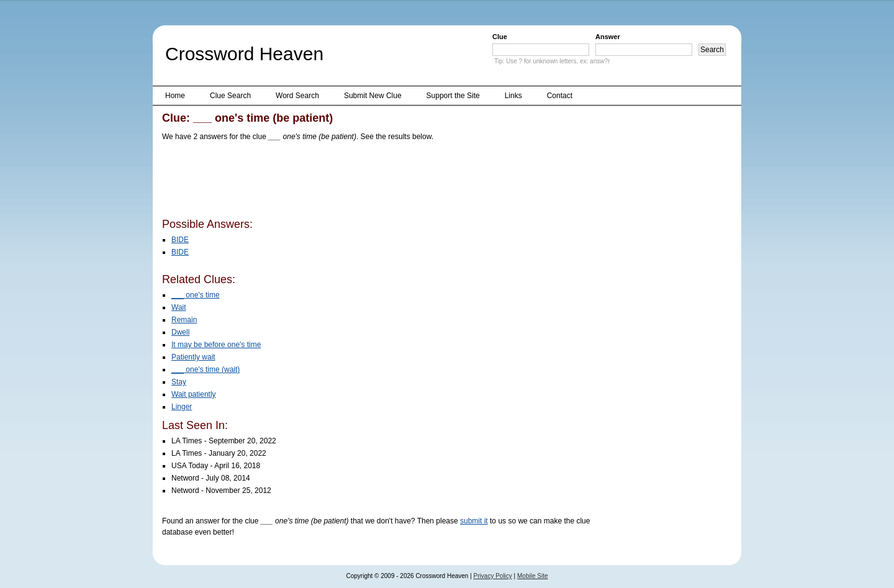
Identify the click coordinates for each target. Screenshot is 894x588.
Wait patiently (194, 394)
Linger (182, 407)
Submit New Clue (373, 96)
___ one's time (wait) (205, 369)
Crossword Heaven (244, 54)
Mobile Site (532, 576)
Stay (179, 382)
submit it (474, 521)
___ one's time (196, 295)
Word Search (297, 96)
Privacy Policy (493, 576)
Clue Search (230, 96)
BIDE (180, 240)
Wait (179, 307)
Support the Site (453, 96)
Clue (500, 37)
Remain (184, 320)
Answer (608, 37)
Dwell (180, 332)
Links (513, 96)
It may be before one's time (216, 345)
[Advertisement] (388, 182)
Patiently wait (193, 357)
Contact (560, 96)
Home (175, 96)
